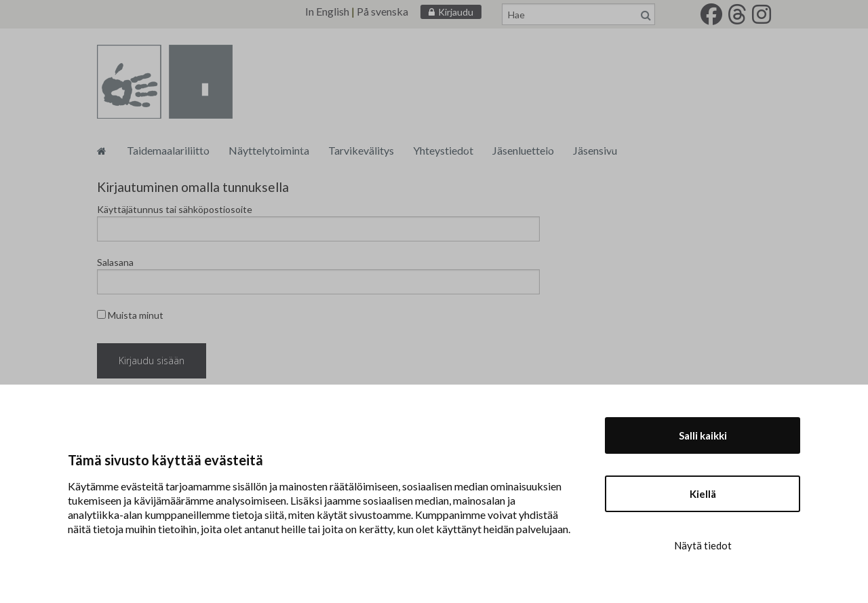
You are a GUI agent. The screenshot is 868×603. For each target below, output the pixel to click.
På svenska (382, 11)
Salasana (115, 262)
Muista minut (130, 315)
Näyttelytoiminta (269, 150)
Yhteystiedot (443, 150)
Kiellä (703, 494)
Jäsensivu (595, 150)
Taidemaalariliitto (168, 150)
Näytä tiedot (703, 545)
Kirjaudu (456, 12)
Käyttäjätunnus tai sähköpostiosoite (175, 209)
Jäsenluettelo (523, 150)
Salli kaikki (703, 435)
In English (327, 11)
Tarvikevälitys (361, 150)
